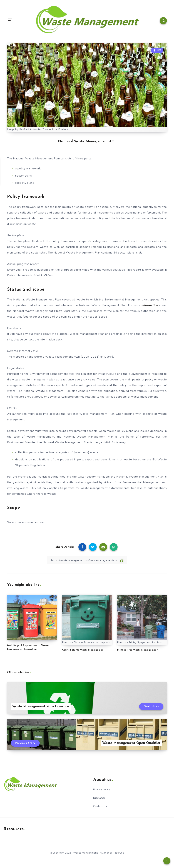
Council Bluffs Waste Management (83, 650)
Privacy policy (102, 790)
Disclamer (99, 798)
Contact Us (100, 806)
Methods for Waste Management (137, 650)
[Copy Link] (87, 560)
